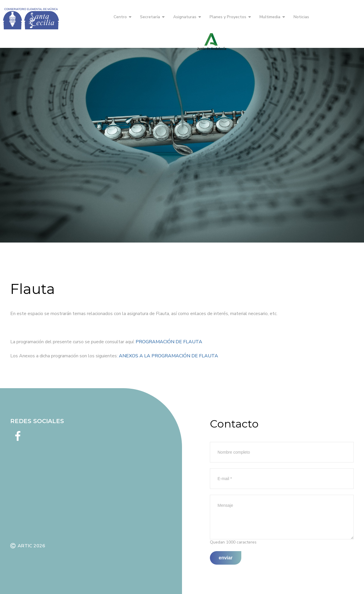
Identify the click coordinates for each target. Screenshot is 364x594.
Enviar (226, 558)
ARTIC (25, 546)
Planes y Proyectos (228, 17)
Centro (120, 17)
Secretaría (150, 17)
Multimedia (270, 17)
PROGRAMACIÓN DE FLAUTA (169, 342)
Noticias (301, 17)
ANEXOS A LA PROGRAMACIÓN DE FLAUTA (168, 356)
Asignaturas (185, 17)
